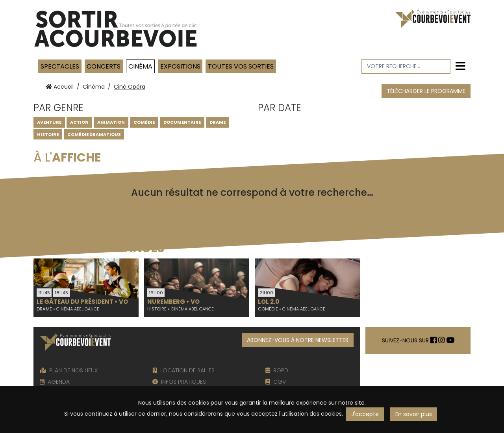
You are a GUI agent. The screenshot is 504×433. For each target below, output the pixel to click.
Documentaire (182, 122)
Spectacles (60, 66)
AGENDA (55, 382)
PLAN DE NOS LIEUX (69, 370)
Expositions (180, 66)
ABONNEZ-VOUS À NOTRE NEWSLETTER (298, 340)
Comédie (144, 122)
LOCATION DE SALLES (183, 370)
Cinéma (140, 66)
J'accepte (365, 414)
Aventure (49, 122)
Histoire (48, 134)
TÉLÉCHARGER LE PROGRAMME (426, 91)
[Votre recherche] (406, 66)
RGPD (277, 370)
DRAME (218, 122)
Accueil (60, 87)
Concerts (104, 66)
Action (79, 122)
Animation (111, 122)
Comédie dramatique (94, 134)
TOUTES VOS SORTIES (241, 66)
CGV (276, 382)
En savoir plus (414, 414)
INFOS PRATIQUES (179, 382)
